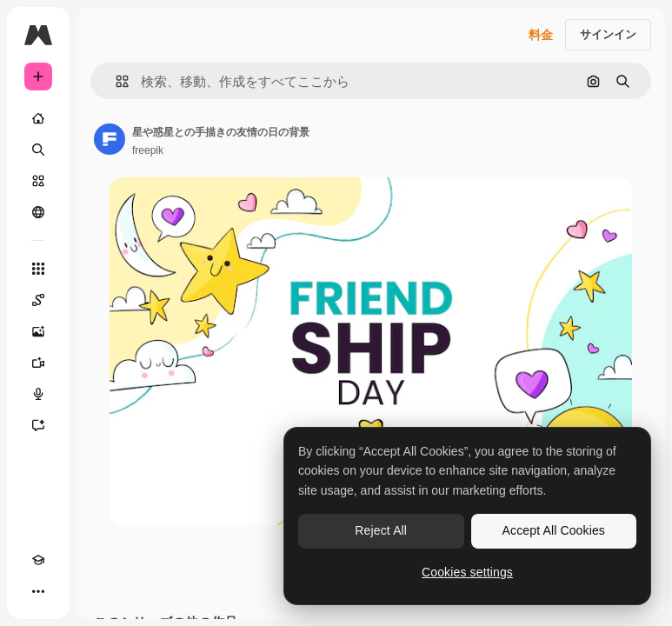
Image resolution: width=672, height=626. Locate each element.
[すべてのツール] (38, 269)
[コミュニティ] (38, 212)
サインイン (608, 34)
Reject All (381, 530)
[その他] (38, 591)
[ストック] (38, 181)
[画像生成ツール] (38, 331)
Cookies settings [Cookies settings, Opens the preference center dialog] (467, 572)
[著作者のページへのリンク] (110, 139)
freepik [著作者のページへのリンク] (148, 150)
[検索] (38, 150)
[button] (115, 81)
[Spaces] (38, 300)
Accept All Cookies (554, 530)
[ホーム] (38, 118)
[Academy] (38, 560)
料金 (541, 35)
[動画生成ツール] (38, 363)
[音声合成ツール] (38, 394)
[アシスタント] (38, 425)
